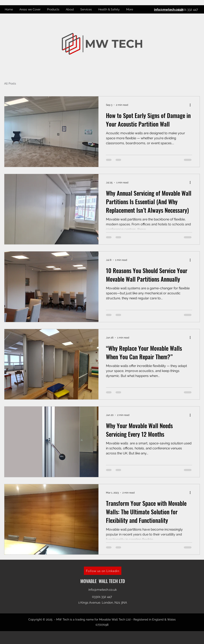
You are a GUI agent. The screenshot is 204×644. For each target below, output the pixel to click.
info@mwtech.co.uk (103, 590)
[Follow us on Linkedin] (103, 571)
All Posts (10, 83)
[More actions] (192, 105)
